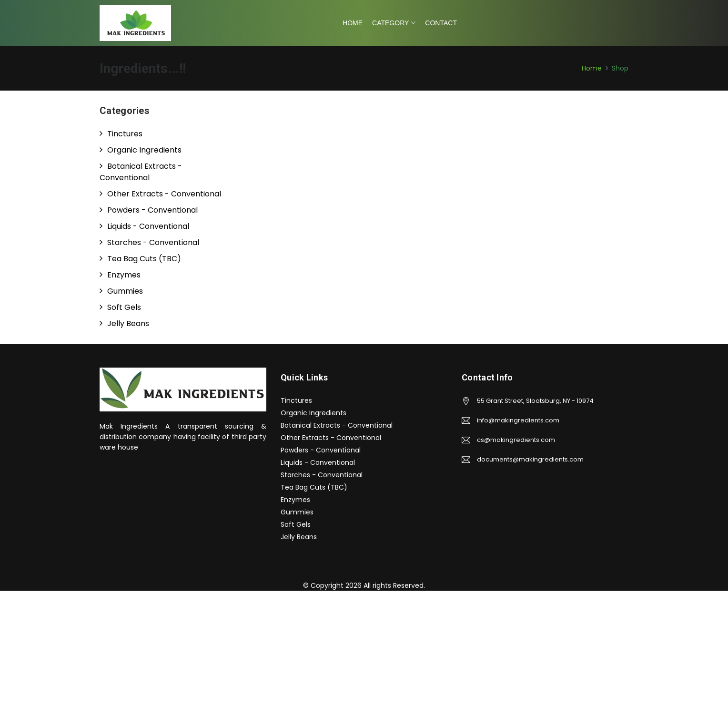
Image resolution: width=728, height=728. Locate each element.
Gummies (297, 512)
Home (353, 23)
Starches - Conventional (322, 475)
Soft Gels (296, 524)
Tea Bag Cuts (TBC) (314, 487)
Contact (441, 23)
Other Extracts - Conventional (331, 438)
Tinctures (296, 400)
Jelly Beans (299, 537)
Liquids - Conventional (318, 462)
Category (390, 23)
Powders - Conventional (321, 450)
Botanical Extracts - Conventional (337, 425)
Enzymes (295, 500)
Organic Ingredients (313, 413)
